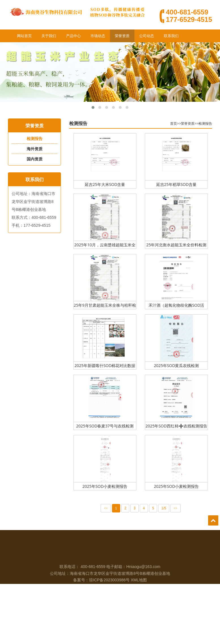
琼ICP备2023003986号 (109, 592)
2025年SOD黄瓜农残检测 (178, 366)
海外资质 (34, 149)
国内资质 (34, 159)
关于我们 (49, 36)
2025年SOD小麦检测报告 (106, 486)
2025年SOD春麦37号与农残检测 (106, 426)
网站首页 (24, 36)
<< (107, 508)
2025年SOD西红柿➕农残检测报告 (178, 426)
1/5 (165, 508)
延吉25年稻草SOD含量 (178, 184)
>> (177, 508)
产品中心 (73, 36)
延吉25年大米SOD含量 (106, 184)
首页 (175, 124)
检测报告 (34, 139)
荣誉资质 (122, 36)
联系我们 (171, 36)
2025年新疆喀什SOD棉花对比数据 (106, 366)
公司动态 (147, 36)
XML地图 (139, 592)
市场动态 (98, 36)
